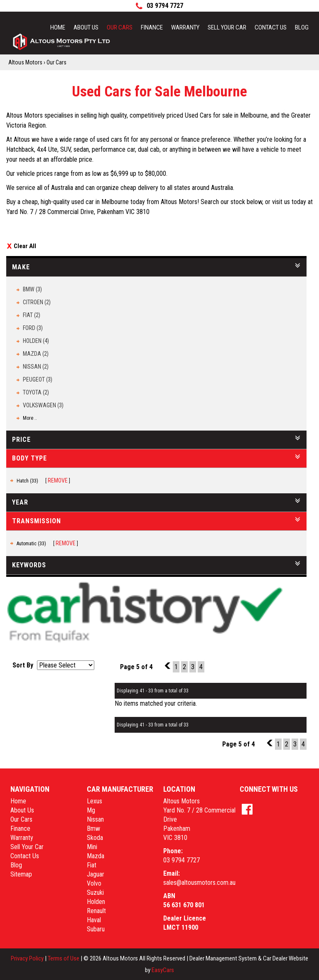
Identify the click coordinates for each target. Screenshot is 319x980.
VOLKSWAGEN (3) (43, 405)
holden (96, 902)
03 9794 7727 (182, 860)
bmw (93, 829)
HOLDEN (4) (36, 341)
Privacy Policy (28, 958)
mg (91, 810)
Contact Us (271, 27)
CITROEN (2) (37, 302)
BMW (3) (32, 289)
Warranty (185, 27)
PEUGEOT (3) (38, 379)
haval (94, 920)
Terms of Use (64, 958)
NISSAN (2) (36, 367)
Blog (302, 27)
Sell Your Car (227, 27)
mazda (96, 856)
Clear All (25, 246)
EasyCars (163, 970)
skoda (95, 838)
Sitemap (21, 874)
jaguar (96, 874)
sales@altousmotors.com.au (199, 883)
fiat (92, 865)
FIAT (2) (32, 315)
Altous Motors (25, 62)
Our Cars (120, 27)
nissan (95, 819)
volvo (94, 883)
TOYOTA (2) (36, 392)
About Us (86, 27)
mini (92, 847)
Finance (152, 27)
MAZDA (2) (36, 354)
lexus (94, 801)
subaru (96, 929)
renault (96, 911)
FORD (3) (33, 328)
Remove (58, 480)
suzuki (95, 893)
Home (58, 27)
